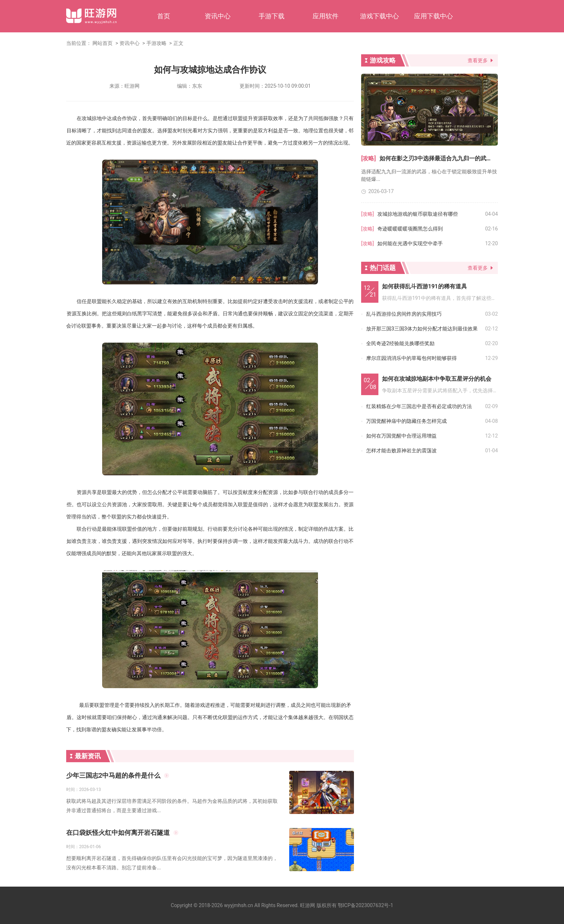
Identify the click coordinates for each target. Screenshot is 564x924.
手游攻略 (156, 43)
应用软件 (326, 16)
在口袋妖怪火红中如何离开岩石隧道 (118, 832)
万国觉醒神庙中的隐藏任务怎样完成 (406, 421)
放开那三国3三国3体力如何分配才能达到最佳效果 (422, 329)
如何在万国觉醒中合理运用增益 (401, 436)
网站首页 (103, 43)
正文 (178, 43)
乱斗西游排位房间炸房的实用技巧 (404, 314)
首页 (164, 16)
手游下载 (272, 16)
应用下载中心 (433, 16)
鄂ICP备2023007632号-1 (365, 905)
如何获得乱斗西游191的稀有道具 (424, 286)
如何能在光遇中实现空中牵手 (410, 243)
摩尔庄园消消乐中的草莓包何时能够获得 (411, 358)
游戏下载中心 (379, 16)
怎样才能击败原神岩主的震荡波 (401, 450)
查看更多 (478, 60)
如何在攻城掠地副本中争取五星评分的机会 (437, 379)
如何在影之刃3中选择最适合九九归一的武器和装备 (439, 158)
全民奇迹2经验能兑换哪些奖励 (400, 343)
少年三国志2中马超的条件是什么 (113, 775)
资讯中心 (218, 16)
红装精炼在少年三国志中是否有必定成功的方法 (419, 406)
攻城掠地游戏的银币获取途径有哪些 (418, 214)
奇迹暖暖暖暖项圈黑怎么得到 (410, 229)
